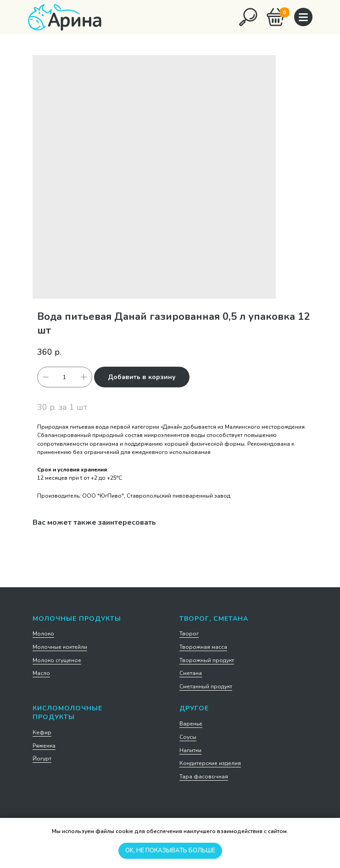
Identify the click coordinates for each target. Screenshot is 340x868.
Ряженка (44, 746)
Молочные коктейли (60, 647)
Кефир (42, 732)
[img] (248, 17)
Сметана (191, 673)
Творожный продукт (207, 660)
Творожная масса (203, 647)
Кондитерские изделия (210, 763)
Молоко (43, 634)
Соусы (188, 737)
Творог (189, 634)
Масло (41, 673)
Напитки (190, 750)
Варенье (191, 724)
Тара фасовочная (204, 777)
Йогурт (42, 759)
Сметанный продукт (206, 686)
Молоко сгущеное (57, 660)
